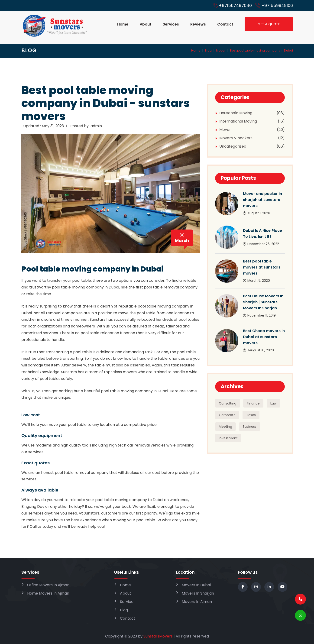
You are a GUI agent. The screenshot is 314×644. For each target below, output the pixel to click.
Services (171, 24)
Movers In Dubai (196, 585)
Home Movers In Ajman (48, 593)
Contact (225, 24)
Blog (208, 50)
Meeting (225, 427)
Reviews (198, 24)
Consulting (228, 403)
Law (273, 403)
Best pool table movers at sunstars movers (262, 267)
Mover (221, 50)
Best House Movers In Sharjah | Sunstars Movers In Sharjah (263, 302)
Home (123, 24)
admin (96, 126)
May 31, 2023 (53, 126)
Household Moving (236, 113)
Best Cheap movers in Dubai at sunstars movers (264, 337)
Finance (253, 403)
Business (250, 427)
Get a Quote (269, 24)
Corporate (227, 415)
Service (127, 602)
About (146, 24)
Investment (228, 438)
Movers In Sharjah (198, 593)
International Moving (238, 121)
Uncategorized (233, 146)
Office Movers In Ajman (48, 585)
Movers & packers (236, 138)
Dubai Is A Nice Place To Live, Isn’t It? (262, 234)
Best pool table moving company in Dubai (261, 50)
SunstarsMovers (158, 636)
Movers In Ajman (197, 602)
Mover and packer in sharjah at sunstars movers (262, 200)
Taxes (251, 415)
